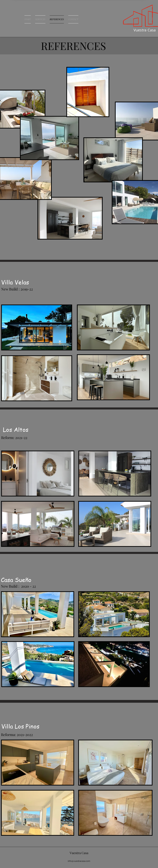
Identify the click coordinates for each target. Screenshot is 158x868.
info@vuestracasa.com (79, 861)
